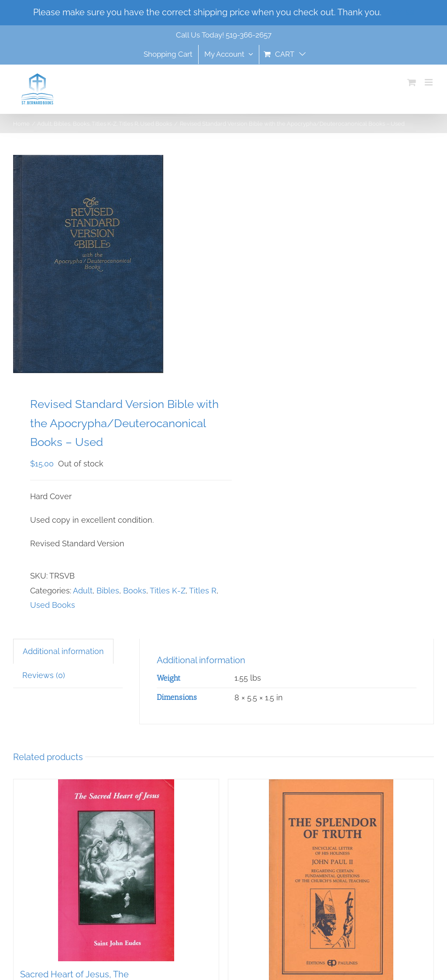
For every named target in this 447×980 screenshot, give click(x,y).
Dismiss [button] (399, 12)
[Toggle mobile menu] (429, 82)
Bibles (108, 591)
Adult (83, 591)
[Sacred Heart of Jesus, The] (116, 870)
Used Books (53, 605)
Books (135, 591)
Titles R (203, 591)
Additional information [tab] (63, 651)
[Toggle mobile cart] (412, 82)
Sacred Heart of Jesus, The (74, 974)
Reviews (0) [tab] (44, 675)
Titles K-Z (168, 591)
